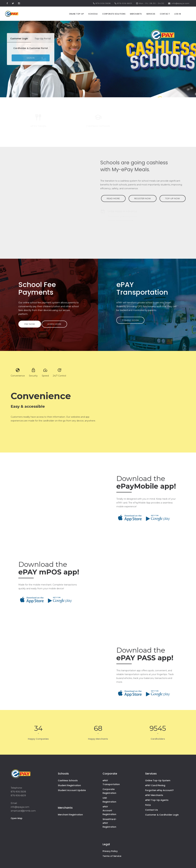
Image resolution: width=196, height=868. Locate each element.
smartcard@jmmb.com (23, 811)
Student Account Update (72, 790)
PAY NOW (30, 324)
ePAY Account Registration (109, 810)
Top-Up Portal (43, 39)
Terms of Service (112, 856)
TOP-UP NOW (173, 198)
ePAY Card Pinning (155, 785)
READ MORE (113, 198)
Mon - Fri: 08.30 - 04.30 (150, 3)
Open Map (17, 818)
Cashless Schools (68, 780)
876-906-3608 (102, 3)
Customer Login (19, 39)
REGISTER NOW (143, 198)
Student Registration (69, 785)
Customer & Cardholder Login (162, 815)
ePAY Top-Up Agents (157, 800)
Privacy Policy (110, 851)
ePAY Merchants (154, 795)
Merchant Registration (70, 815)
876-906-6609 (123, 3)
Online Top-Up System (158, 780)
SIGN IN (35, 58)
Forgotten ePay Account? (159, 790)
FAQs (148, 805)
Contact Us (152, 810)
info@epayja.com (179, 3)
